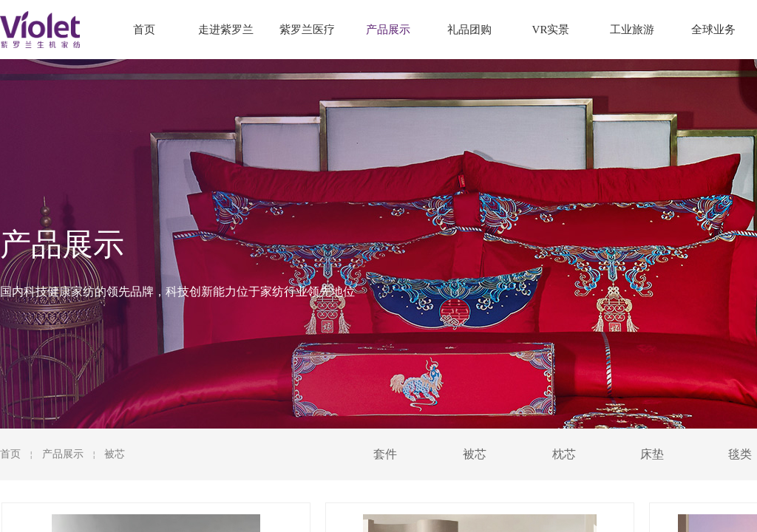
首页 (10, 454)
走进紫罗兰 (226, 30)
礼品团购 (469, 30)
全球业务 (713, 30)
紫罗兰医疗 (307, 30)
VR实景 (551, 30)
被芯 (115, 454)
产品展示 (63, 454)
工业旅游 (632, 30)
